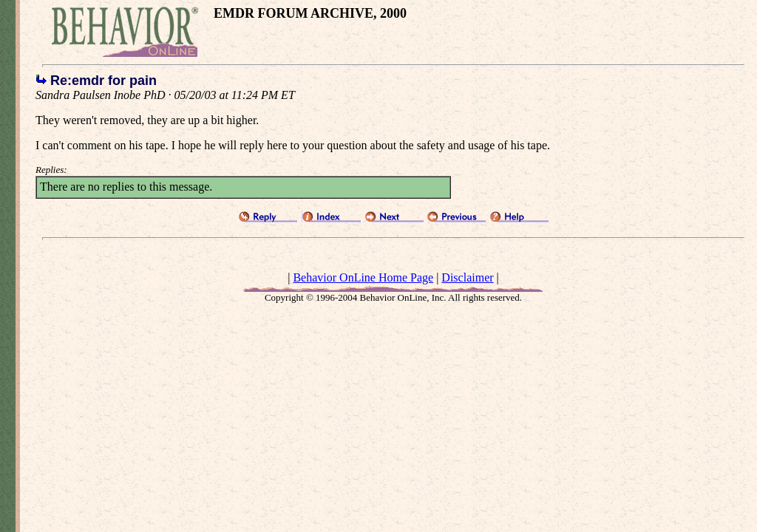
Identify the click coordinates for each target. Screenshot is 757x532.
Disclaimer (467, 277)
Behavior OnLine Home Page (363, 277)
